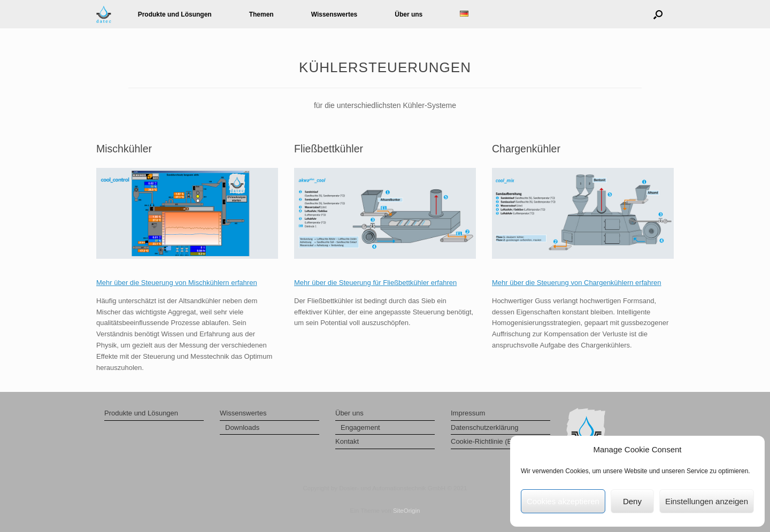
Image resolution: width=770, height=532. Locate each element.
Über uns (409, 14)
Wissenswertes (334, 14)
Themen (261, 14)
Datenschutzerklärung (484, 427)
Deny (632, 501)
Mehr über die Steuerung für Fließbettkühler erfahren (375, 283)
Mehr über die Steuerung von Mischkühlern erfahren (177, 283)
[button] (658, 14)
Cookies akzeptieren (563, 501)
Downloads (242, 427)
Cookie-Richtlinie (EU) (485, 441)
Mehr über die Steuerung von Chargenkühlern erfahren (577, 283)
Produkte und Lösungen (175, 14)
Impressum (468, 413)
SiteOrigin (407, 511)
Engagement (360, 427)
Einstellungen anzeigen (707, 501)
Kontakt (347, 441)
